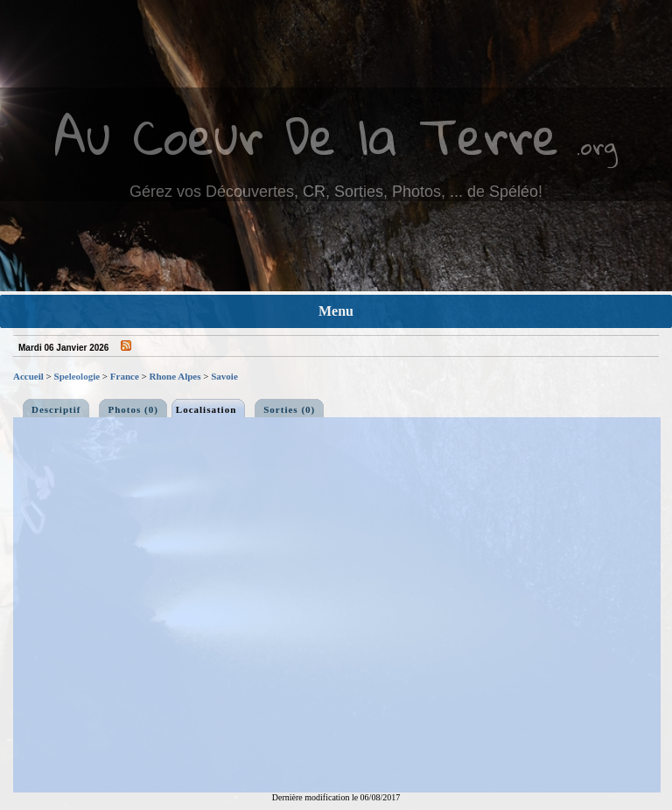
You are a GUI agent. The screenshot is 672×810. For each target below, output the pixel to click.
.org (597, 146)
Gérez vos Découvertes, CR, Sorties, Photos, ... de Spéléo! (336, 192)
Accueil (28, 376)
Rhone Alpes (175, 376)
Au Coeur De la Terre (307, 135)
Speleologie (77, 376)
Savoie (224, 376)
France (125, 376)
